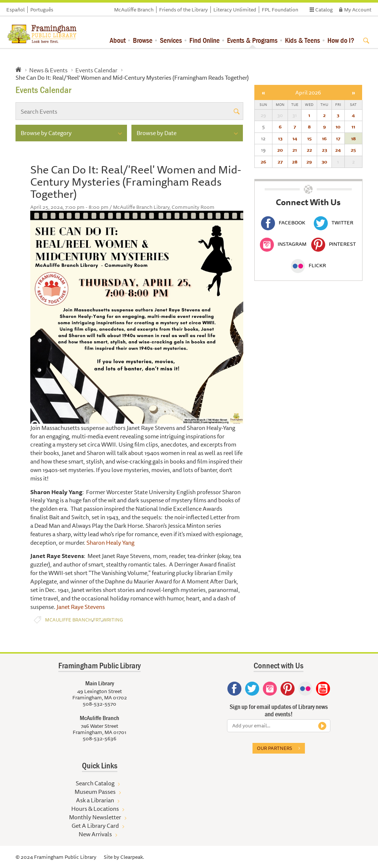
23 (324, 150)
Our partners (274, 748)
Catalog (324, 10)
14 (295, 138)
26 (263, 162)
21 (295, 150)
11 (353, 127)
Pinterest (334, 244)
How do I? (341, 40)
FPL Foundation (280, 10)
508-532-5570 (99, 704)
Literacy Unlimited (235, 10)
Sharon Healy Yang (110, 542)
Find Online (205, 40)
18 (353, 138)
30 (324, 162)
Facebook (283, 223)
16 (324, 138)
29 (309, 162)
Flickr (308, 265)
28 (295, 162)
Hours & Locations (95, 809)
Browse (143, 40)
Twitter (334, 223)
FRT (97, 620)
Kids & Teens (303, 40)
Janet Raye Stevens (81, 607)
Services (171, 40)
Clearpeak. (132, 857)
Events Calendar (96, 70)
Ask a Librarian (95, 800)
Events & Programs (252, 40)
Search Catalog (95, 783)
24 (338, 150)
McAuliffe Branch (134, 10)
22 (309, 150)
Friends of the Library (183, 10)
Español (16, 10)
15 (309, 138)
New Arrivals (95, 834)
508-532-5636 (99, 738)
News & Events (48, 70)
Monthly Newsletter (95, 817)
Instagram (283, 244)
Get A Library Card (95, 826)
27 (280, 162)
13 (280, 138)
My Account (358, 10)
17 (338, 138)
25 (353, 150)
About (118, 40)
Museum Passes (95, 792)
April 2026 (308, 92)
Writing (113, 620)
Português (42, 10)
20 (280, 150)
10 (338, 127)
